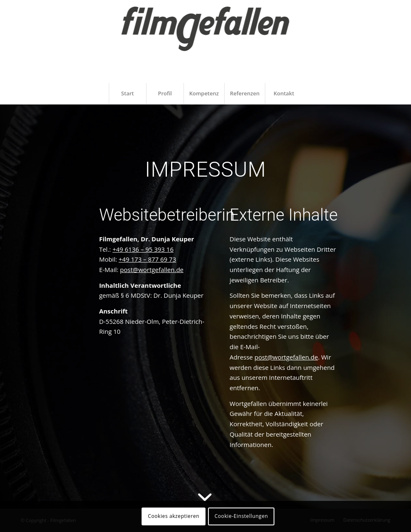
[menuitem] (127, 93)
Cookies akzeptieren (174, 516)
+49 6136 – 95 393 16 (143, 249)
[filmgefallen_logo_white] (206, 43)
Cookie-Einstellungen (241, 516)
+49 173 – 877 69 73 (147, 259)
